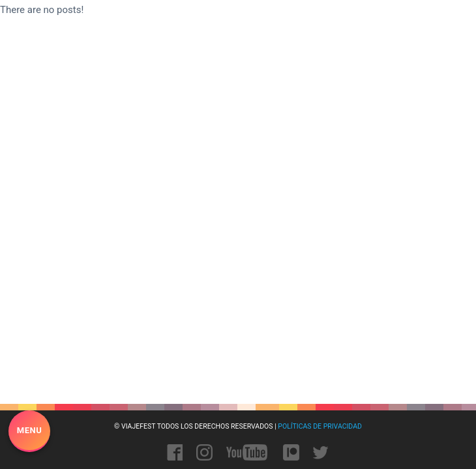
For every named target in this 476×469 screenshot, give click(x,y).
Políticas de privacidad (320, 426)
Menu (29, 430)
